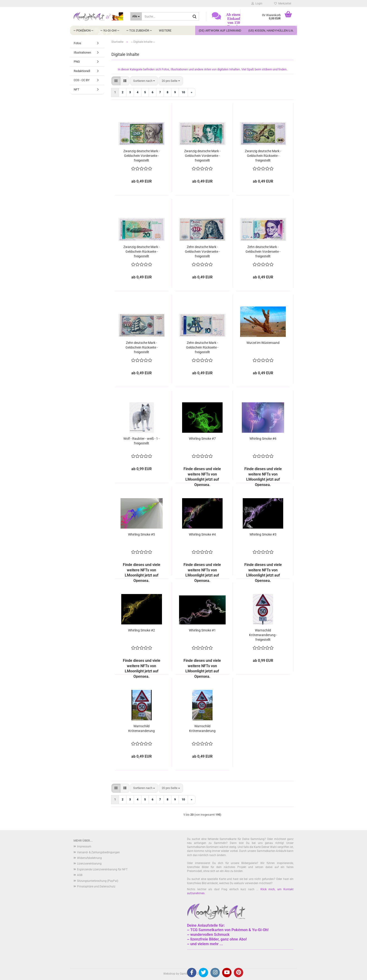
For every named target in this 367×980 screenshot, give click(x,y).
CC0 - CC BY (82, 80)
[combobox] (144, 81)
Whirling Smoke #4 (202, 534)
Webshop (169, 974)
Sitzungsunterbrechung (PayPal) (98, 881)
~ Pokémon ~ (83, 31)
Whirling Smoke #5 (141, 534)
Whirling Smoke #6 (263, 439)
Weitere (165, 31)
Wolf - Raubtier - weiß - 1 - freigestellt (141, 441)
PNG (77, 62)
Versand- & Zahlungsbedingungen (98, 852)
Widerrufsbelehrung (89, 858)
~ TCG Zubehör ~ (139, 31)
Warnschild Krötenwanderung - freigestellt (263, 635)
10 (183, 92)
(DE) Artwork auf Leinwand (220, 31)
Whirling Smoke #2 (141, 630)
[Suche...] (136, 16)
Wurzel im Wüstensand (263, 343)
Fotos (77, 43)
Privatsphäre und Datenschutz (96, 886)
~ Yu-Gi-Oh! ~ (110, 31)
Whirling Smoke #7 (202, 439)
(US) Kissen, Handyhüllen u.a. (271, 31)
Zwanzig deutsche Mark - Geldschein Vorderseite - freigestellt (141, 156)
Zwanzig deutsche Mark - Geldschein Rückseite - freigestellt (263, 156)
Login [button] (257, 4)
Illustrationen (82, 52)
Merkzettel (283, 4)
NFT (77, 89)
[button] (116, 81)
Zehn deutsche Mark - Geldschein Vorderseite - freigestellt (202, 252)
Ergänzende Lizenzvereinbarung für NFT (102, 869)
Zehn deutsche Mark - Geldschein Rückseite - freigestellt (142, 347)
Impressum (84, 847)
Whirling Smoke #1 (202, 630)
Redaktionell (82, 71)
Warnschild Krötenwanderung (141, 728)
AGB (80, 875)
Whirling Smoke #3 (263, 534)
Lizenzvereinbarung (89, 864)
